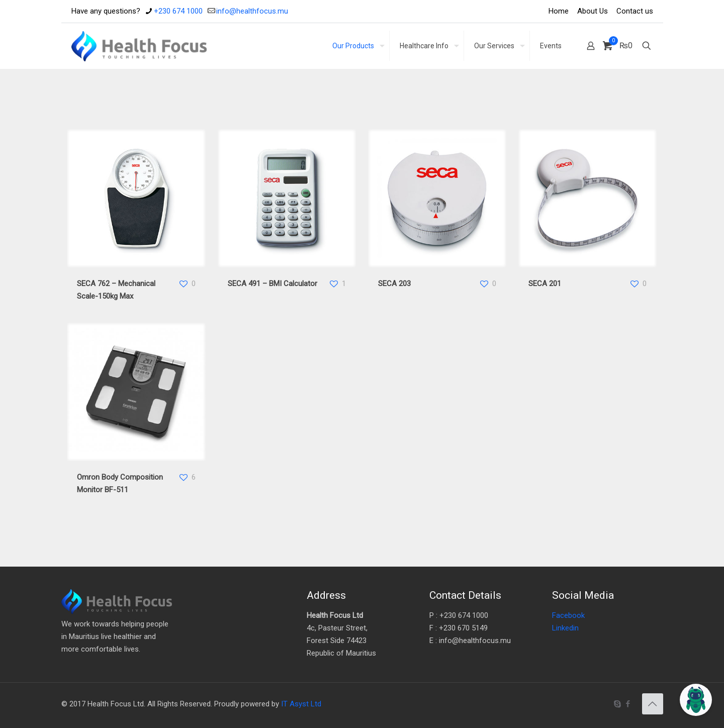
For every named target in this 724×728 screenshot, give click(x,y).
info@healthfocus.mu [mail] (252, 11)
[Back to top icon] (653, 704)
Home (559, 11)
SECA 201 (545, 284)
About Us (593, 11)
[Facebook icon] (628, 704)
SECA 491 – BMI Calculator (273, 284)
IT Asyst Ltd (301, 704)
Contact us (635, 11)
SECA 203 (394, 284)
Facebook (568, 615)
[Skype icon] (618, 704)
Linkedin (565, 628)
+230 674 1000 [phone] (178, 11)
